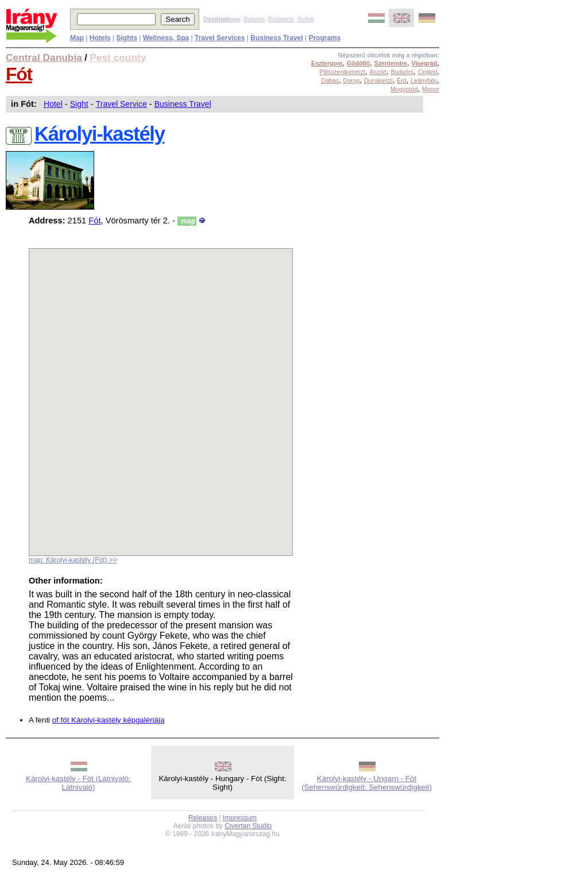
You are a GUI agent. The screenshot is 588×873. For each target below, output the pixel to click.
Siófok (305, 19)
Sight (79, 104)
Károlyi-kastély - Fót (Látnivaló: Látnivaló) (78, 783)
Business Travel (183, 104)
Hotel (53, 104)
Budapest (281, 19)
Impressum (240, 818)
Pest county (118, 57)
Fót (19, 74)
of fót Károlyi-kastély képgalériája (109, 720)
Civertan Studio (248, 826)
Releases (203, 818)
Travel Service (121, 104)
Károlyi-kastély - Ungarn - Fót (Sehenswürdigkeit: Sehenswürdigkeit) (367, 783)
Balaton (254, 19)
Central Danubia (44, 57)
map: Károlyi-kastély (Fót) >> (73, 560)
